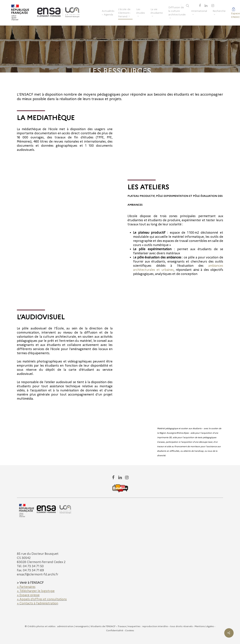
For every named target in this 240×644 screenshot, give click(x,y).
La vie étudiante (157, 12)
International (199, 12)
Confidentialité (115, 630)
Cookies (130, 630)
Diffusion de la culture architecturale (177, 12)
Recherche (219, 12)
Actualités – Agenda (108, 13)
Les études (141, 12)
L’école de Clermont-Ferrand (124, 13)
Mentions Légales (204, 626)
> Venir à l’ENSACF (30, 583)
